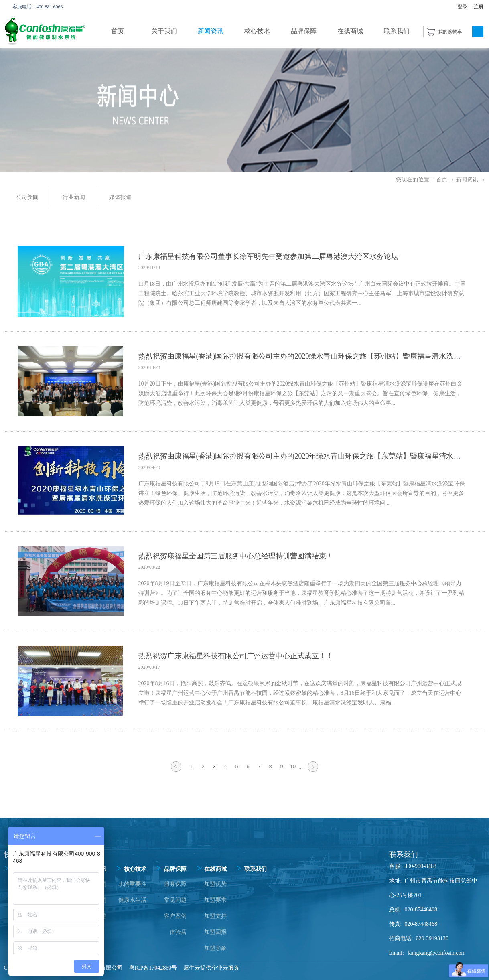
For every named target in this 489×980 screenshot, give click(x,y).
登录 (463, 7)
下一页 (313, 771)
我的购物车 (450, 32)
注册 (479, 7)
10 (293, 766)
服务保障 (175, 884)
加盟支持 (215, 916)
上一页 (176, 771)
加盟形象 (215, 948)
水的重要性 (132, 884)
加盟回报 (215, 932)
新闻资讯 (467, 180)
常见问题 (175, 900)
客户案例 (175, 916)
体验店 (178, 932)
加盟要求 (215, 900)
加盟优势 (215, 884)
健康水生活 (132, 900)
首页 (118, 31)
